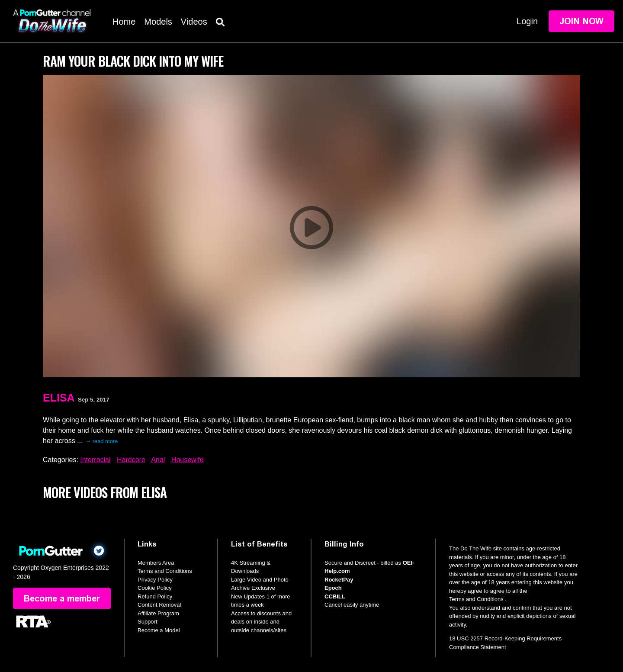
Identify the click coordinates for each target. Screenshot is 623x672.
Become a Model (159, 630)
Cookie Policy (155, 588)
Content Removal (159, 605)
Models (158, 22)
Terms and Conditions (165, 571)
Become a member (62, 598)
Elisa (59, 398)
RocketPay (339, 580)
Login (527, 21)
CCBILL (335, 596)
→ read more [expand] (101, 441)
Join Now (581, 21)
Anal (158, 460)
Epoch (333, 588)
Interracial (95, 460)
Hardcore (131, 460)
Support (148, 622)
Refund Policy (155, 596)
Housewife (188, 460)
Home (124, 22)
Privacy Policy (155, 580)
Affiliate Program (158, 613)
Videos (194, 22)
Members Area (156, 563)
